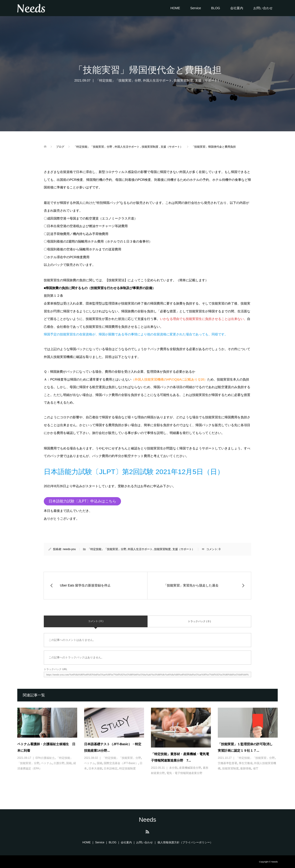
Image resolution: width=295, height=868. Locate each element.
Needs (147, 820)
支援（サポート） (208, 80)
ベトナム (47, 763)
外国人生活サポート (157, 80)
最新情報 (246, 768)
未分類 (173, 768)
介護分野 (59, 763)
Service (196, 8)
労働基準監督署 (227, 763)
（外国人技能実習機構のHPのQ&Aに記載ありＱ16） (169, 379)
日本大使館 (95, 768)
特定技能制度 (127, 768)
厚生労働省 (246, 763)
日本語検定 (111, 768)
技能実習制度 (183, 80)
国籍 (69, 763)
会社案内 (237, 8)
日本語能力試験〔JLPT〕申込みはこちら (82, 501)
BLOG (216, 8)
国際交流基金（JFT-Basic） (121, 763)
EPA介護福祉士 (45, 758)
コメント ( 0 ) (96, 621)
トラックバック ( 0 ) (199, 621)
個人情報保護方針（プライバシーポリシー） (185, 842)
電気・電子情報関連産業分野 (184, 773)
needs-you (69, 549)
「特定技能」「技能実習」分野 (118, 80)
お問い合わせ (263, 8)
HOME (175, 8)
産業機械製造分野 (190, 768)
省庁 (256, 768)
